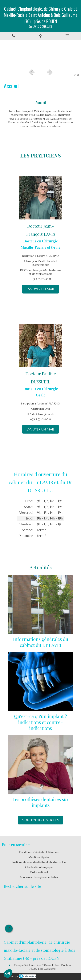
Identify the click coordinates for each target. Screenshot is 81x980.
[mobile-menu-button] (67, 36)
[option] (40, 53)
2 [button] (78, 75)
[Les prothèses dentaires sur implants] (40, 765)
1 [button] (75, 75)
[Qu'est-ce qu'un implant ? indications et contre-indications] (40, 682)
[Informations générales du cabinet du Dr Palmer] (40, 605)
